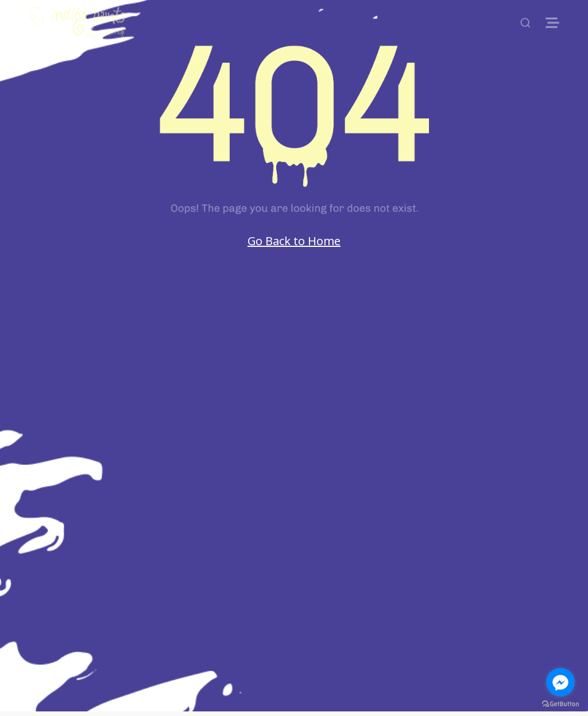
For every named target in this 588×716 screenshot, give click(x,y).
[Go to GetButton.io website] (560, 704)
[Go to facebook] (560, 682)
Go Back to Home (294, 241)
